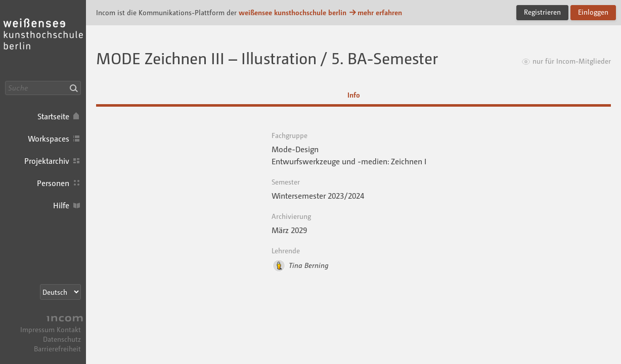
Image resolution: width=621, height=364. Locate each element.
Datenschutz (62, 339)
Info (354, 95)
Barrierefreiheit (57, 349)
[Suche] (43, 88)
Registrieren (542, 12)
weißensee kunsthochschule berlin (293, 12)
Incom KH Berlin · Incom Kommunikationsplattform (43, 40)
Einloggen (593, 12)
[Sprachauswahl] (60, 292)
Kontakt (69, 329)
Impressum (37, 329)
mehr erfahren (375, 12)
